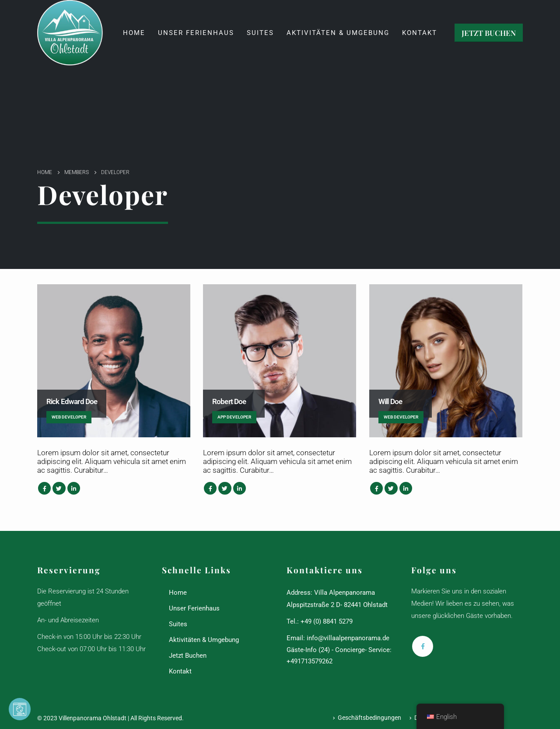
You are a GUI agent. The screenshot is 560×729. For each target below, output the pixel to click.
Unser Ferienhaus (196, 33)
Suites (260, 33)
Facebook (44, 488)
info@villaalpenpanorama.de (348, 638)
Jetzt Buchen (188, 656)
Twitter (59, 488)
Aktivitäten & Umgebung (338, 33)
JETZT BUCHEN (489, 33)
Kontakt (420, 33)
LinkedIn (74, 488)
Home (134, 33)
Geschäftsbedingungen (369, 718)
